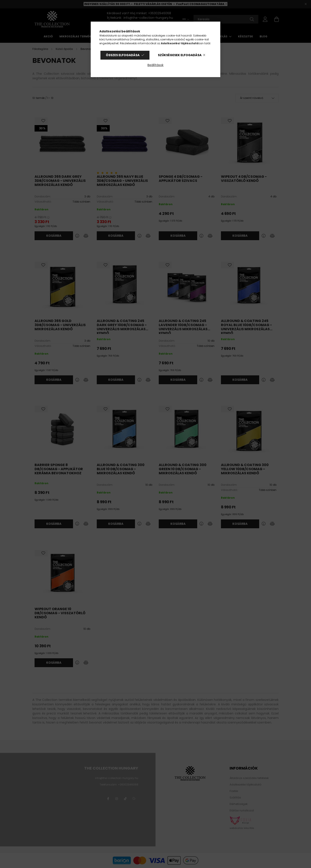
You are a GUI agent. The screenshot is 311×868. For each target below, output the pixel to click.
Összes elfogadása (123, 55)
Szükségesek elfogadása (180, 55)
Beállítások (155, 65)
